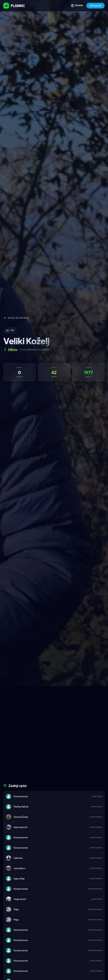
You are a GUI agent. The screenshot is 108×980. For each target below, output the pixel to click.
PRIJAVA (77, 6)
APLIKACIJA (95, 6)
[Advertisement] (54, 707)
